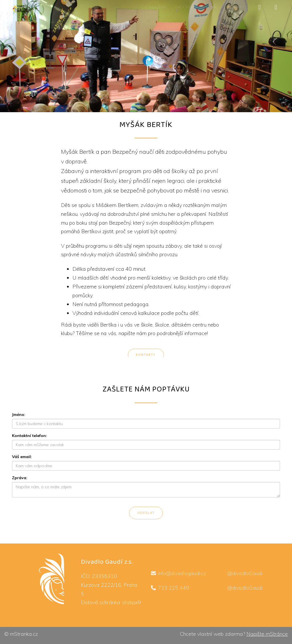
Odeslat (146, 514)
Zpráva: (20, 478)
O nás (212, 7)
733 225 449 (171, 588)
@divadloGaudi (242, 573)
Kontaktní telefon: (30, 436)
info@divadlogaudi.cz (179, 573)
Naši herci (186, 7)
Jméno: (19, 415)
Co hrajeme (154, 7)
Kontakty (237, 7)
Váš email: (22, 457)
